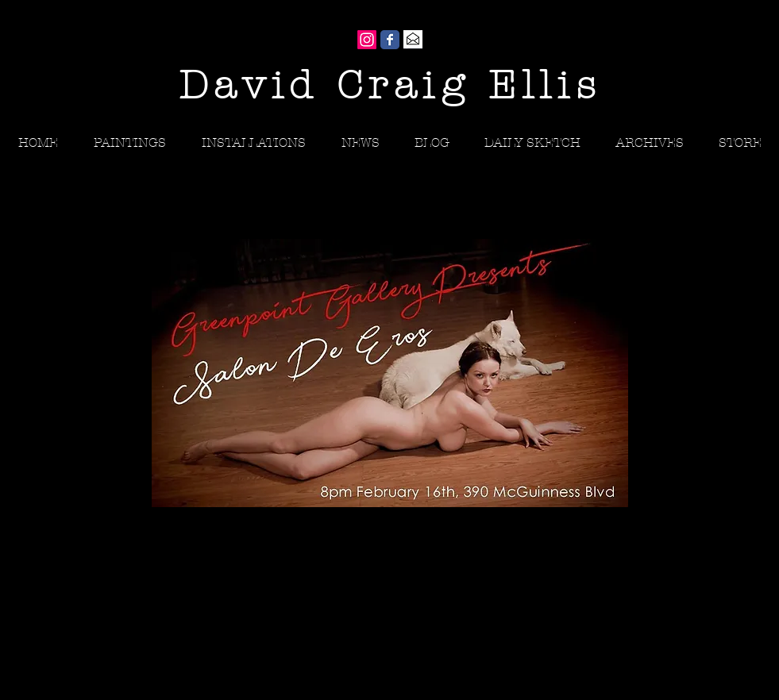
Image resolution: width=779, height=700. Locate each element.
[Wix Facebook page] (390, 40)
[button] (650, 142)
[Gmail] (413, 40)
